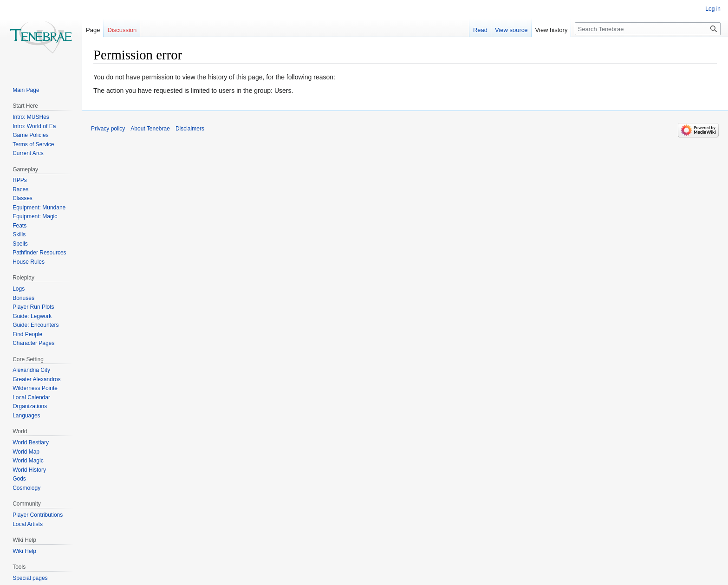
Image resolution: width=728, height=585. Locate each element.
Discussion (122, 30)
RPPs (20, 180)
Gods (19, 479)
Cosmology (26, 488)
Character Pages (33, 343)
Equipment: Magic (35, 216)
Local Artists (28, 524)
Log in (713, 9)
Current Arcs (28, 153)
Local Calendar (31, 397)
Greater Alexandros (36, 379)
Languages (26, 416)
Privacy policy (108, 129)
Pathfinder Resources (39, 253)
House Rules (29, 262)
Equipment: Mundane (39, 208)
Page (93, 30)
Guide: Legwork (32, 316)
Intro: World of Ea (34, 126)
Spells (20, 244)
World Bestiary (31, 442)
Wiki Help (24, 551)
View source (511, 30)
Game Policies (30, 135)
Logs (19, 289)
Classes (23, 198)
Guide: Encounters (36, 325)
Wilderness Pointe (35, 388)
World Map (26, 452)
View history (552, 30)
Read (480, 30)
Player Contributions (38, 515)
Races (20, 189)
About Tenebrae (150, 129)
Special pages (30, 578)
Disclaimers (190, 129)
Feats (19, 226)
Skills (19, 234)
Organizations (30, 406)
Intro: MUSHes (31, 117)
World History (29, 470)
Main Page (26, 90)
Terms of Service (33, 144)
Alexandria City (31, 370)
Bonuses (23, 298)
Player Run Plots (33, 307)
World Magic (28, 461)
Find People (27, 334)
